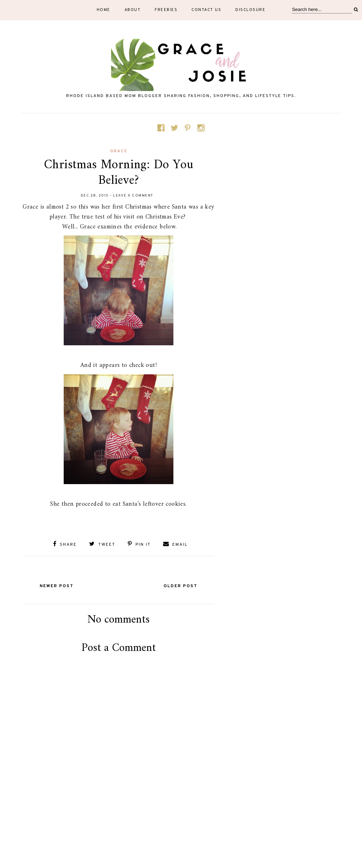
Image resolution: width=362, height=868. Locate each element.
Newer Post (57, 586)
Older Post (180, 586)
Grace (119, 151)
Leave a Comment (133, 196)
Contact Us (206, 10)
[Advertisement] (119, 833)
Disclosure (250, 10)
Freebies (166, 10)
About (133, 10)
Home (104, 10)
